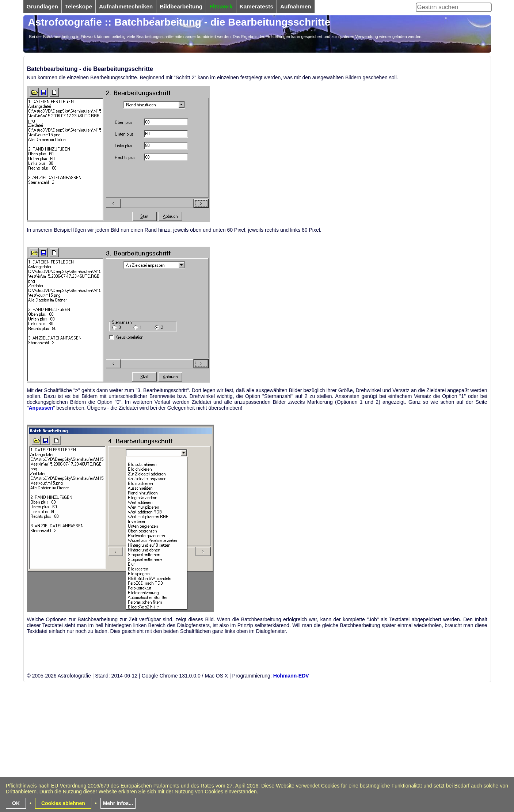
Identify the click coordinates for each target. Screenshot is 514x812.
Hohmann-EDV (291, 676)
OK (16, 803)
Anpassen (41, 408)
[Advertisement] (243, 759)
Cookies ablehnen (63, 803)
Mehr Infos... (118, 803)
